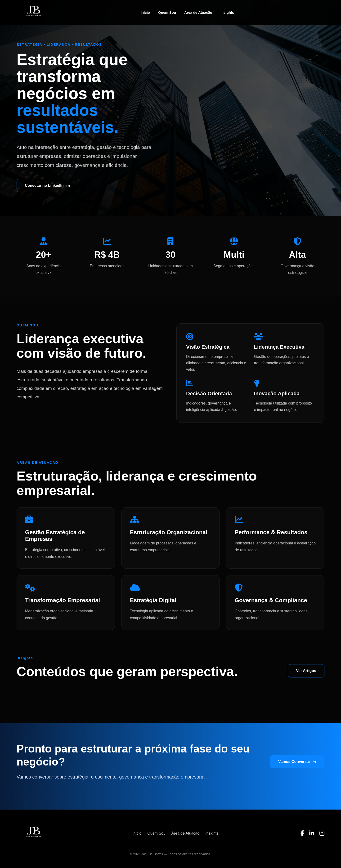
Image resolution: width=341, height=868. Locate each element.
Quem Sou (167, 12)
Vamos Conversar (297, 762)
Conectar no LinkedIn (47, 185)
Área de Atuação (198, 12)
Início (145, 12)
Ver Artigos (306, 671)
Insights (227, 12)
